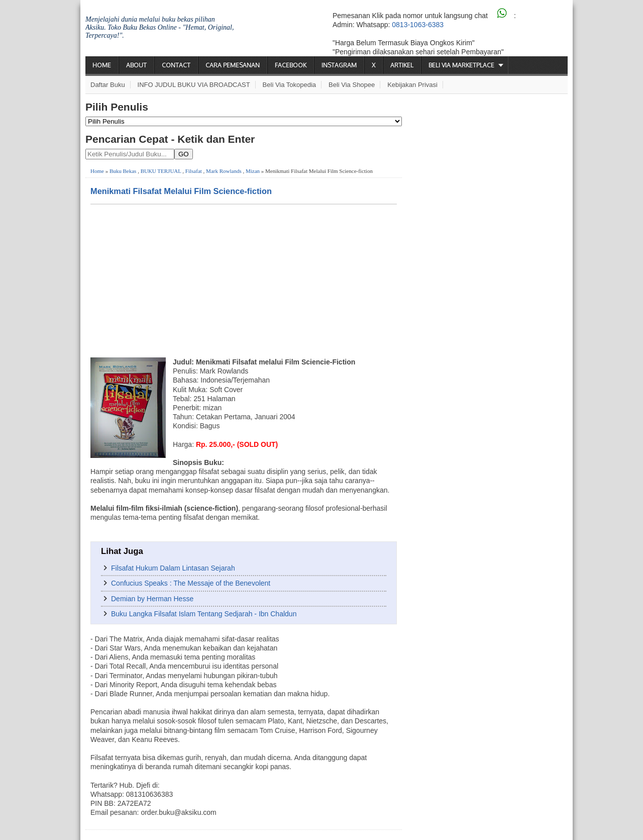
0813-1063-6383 (418, 25)
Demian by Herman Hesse (152, 599)
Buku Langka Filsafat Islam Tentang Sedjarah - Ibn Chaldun (204, 614)
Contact (176, 65)
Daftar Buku (108, 85)
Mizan (253, 171)
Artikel (402, 65)
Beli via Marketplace (461, 65)
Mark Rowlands (224, 171)
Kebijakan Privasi (412, 85)
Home (102, 65)
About (136, 65)
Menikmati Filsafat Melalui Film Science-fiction (181, 191)
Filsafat (194, 171)
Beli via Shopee (352, 85)
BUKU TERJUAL (161, 171)
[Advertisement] (244, 280)
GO (184, 154)
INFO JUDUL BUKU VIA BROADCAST (194, 85)
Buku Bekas (123, 171)
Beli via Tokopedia (290, 85)
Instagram (339, 65)
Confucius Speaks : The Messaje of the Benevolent (191, 583)
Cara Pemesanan (233, 65)
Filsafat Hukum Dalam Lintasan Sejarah (173, 568)
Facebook (291, 65)
